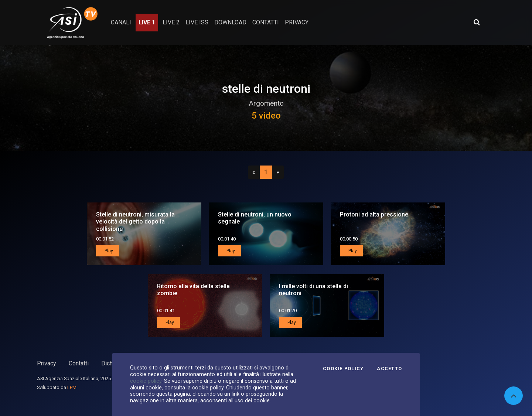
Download (230, 22)
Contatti (79, 363)
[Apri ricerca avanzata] (477, 22)
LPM (72, 387)
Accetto (389, 369)
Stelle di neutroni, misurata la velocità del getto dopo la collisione (135, 221)
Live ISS (197, 22)
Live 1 (147, 22)
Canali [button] (121, 22)
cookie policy (146, 381)
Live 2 (171, 22)
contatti (266, 22)
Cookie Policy (343, 369)
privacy (297, 22)
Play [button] (108, 251)
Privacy (47, 363)
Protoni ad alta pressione (374, 214)
